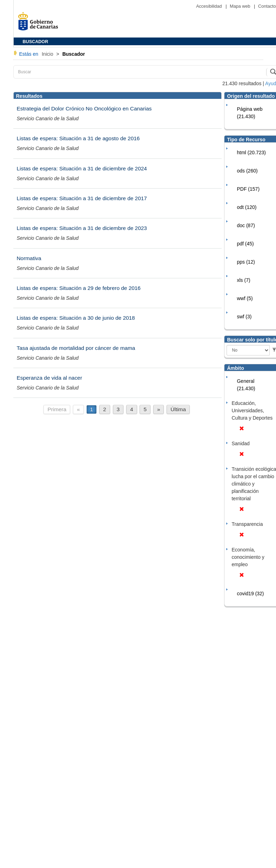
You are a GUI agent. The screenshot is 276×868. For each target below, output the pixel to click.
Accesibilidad (210, 6)
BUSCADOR (36, 42)
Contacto (267, 6)
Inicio (48, 54)
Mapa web (241, 6)
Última (178, 409)
